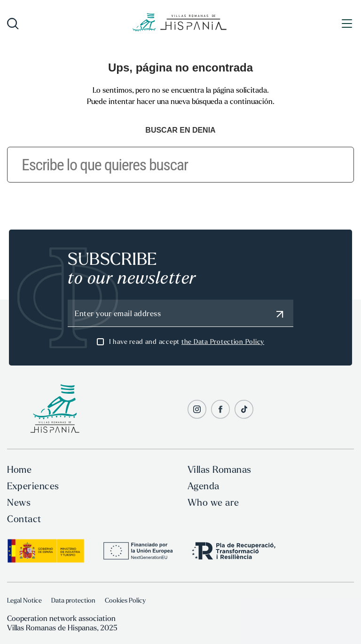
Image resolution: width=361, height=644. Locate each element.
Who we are (213, 502)
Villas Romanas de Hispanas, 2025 (62, 628)
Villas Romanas (220, 469)
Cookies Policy (125, 600)
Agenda (204, 486)
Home (19, 469)
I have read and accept (187, 342)
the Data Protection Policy (223, 342)
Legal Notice (24, 600)
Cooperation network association (61, 618)
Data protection (73, 600)
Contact (24, 519)
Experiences (33, 486)
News (19, 502)
